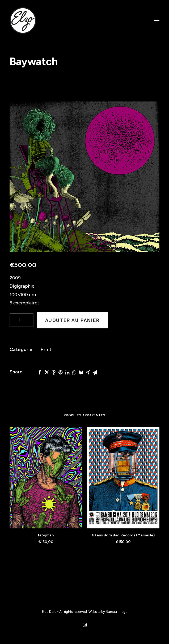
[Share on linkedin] (67, 372)
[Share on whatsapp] (74, 372)
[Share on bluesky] (81, 372)
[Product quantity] (22, 320)
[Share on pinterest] (60, 372)
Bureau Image (117, 612)
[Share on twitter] (47, 372)
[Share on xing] (88, 372)
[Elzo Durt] (23, 21)
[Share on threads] (53, 372)
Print (46, 349)
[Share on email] (95, 372)
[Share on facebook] (40, 372)
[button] (157, 21)
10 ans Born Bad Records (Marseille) (123, 535)
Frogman (46, 535)
